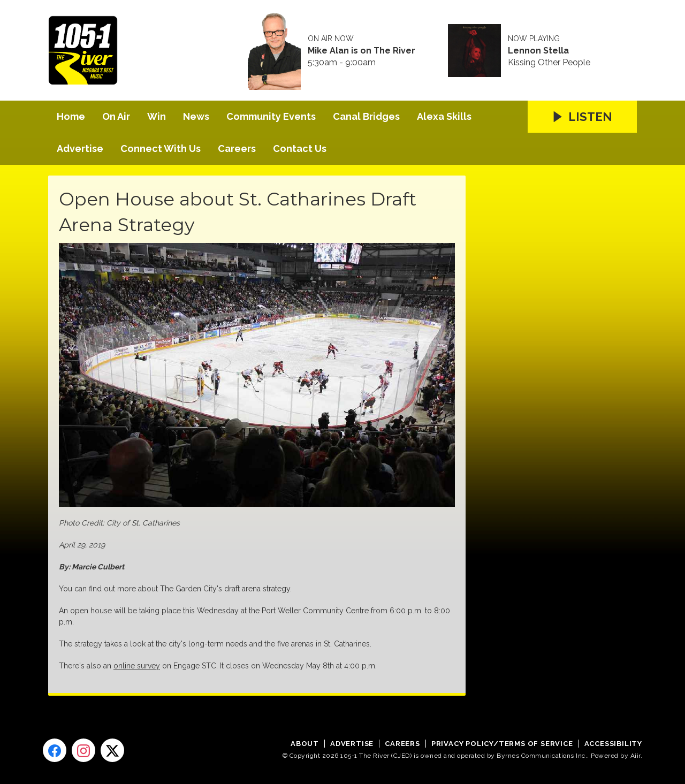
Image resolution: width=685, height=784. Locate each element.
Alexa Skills (444, 116)
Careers (237, 149)
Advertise (80, 149)
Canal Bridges (366, 116)
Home (71, 116)
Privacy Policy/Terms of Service (502, 744)
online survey (137, 666)
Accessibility (613, 744)
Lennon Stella (538, 51)
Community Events (271, 116)
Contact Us (300, 149)
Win (157, 116)
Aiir (635, 756)
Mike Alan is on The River (361, 51)
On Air (116, 116)
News (196, 116)
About (305, 744)
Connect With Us (161, 149)
